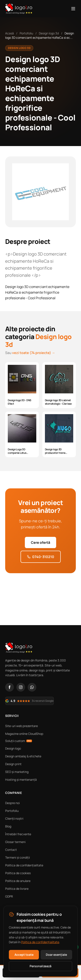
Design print (13, 764)
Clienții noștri (14, 818)
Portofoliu (26, 33)
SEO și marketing (17, 772)
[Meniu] (73, 9)
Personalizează (40, 966)
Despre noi (12, 803)
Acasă (10, 33)
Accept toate (24, 955)
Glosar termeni (15, 842)
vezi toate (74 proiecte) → (34, 353)
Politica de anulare (18, 881)
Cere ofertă (40, 542)
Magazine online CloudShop (24, 734)
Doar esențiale (56, 955)
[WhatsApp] (32, 687)
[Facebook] (10, 687)
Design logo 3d (49, 33)
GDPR (9, 896)
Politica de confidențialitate (24, 865)
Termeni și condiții (17, 857)
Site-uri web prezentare (21, 726)
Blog (8, 826)
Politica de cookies (18, 873)
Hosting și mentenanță (21, 780)
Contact (11, 850)
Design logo (13, 748)
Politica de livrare (17, 889)
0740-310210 (41, 557)
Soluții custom (19, 741)
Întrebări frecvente (18, 834)
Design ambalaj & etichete (23, 756)
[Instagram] (21, 687)
